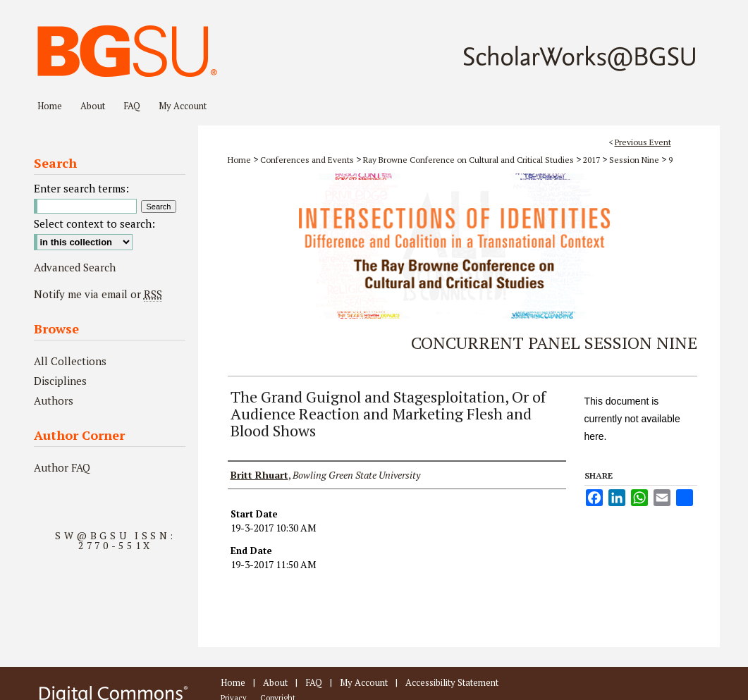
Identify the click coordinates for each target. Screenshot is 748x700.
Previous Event (643, 142)
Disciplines (60, 381)
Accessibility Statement (452, 682)
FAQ (314, 682)
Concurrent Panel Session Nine (554, 343)
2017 (593, 160)
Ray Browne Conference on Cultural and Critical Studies (470, 160)
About (275, 682)
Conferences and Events (308, 160)
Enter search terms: (81, 188)
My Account (364, 682)
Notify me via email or (98, 294)
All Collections (70, 361)
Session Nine (635, 160)
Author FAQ (62, 467)
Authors (54, 400)
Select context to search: (94, 223)
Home (239, 160)
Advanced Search (75, 267)
